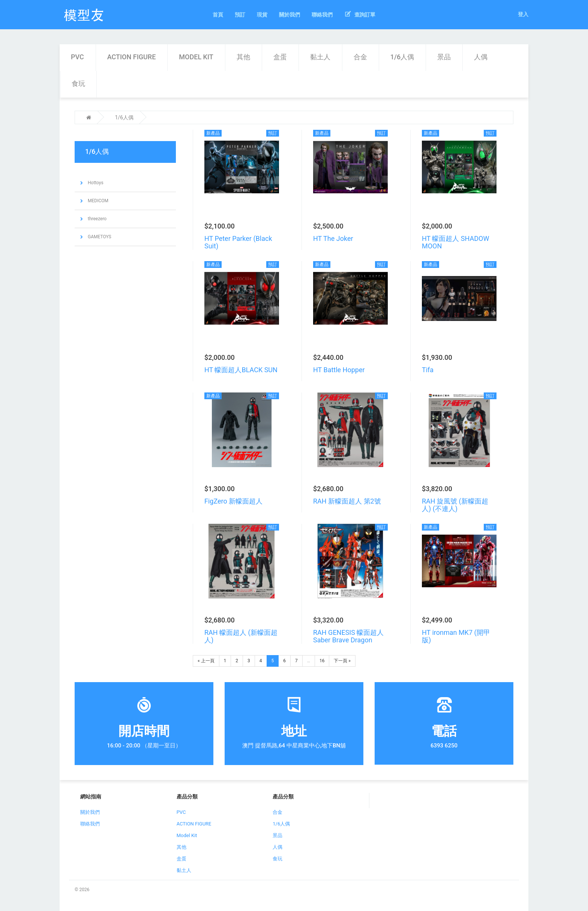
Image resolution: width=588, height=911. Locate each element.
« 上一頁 (206, 661)
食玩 (78, 83)
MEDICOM (97, 201)
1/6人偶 (402, 57)
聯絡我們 (90, 824)
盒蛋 (280, 57)
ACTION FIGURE (132, 57)
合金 (360, 57)
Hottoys (95, 183)
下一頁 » (342, 661)
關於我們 (90, 812)
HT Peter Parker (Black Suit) (238, 242)
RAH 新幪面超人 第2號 (347, 501)
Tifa (428, 370)
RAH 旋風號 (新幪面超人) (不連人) (455, 505)
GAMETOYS (99, 237)
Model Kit (196, 57)
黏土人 (320, 57)
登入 (523, 14)
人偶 (481, 57)
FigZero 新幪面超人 (233, 501)
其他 (243, 57)
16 (322, 661)
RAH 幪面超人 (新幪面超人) (241, 636)
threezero (97, 219)
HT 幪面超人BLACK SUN (241, 370)
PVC (77, 57)
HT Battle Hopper (339, 370)
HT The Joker (333, 238)
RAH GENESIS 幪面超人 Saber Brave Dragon (348, 636)
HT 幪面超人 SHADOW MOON (456, 242)
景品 (444, 57)
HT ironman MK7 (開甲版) (456, 636)
